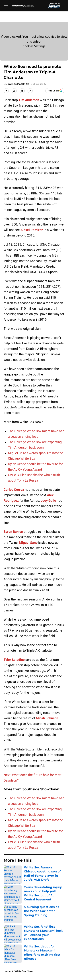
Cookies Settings (34, 46)
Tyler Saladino (14, 660)
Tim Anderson (29, 100)
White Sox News (24, 971)
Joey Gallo (48, 501)
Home (7, 971)
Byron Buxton (13, 532)
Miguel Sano (28, 543)
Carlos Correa (14, 490)
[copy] (30, 91)
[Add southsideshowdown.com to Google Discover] (55, 91)
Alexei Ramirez (32, 230)
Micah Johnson (47, 718)
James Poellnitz (18, 84)
